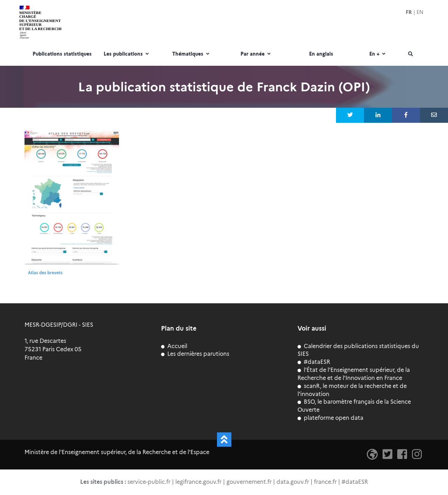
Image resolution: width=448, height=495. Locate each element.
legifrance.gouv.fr (198, 482)
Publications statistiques (62, 54)
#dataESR (314, 362)
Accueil (174, 346)
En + (378, 54)
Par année (256, 54)
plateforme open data (330, 418)
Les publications (127, 54)
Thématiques (192, 54)
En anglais (321, 54)
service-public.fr (149, 482)
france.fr (325, 482)
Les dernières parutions (195, 354)
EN (420, 12)
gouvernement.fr (249, 482)
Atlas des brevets (45, 273)
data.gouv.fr (293, 482)
